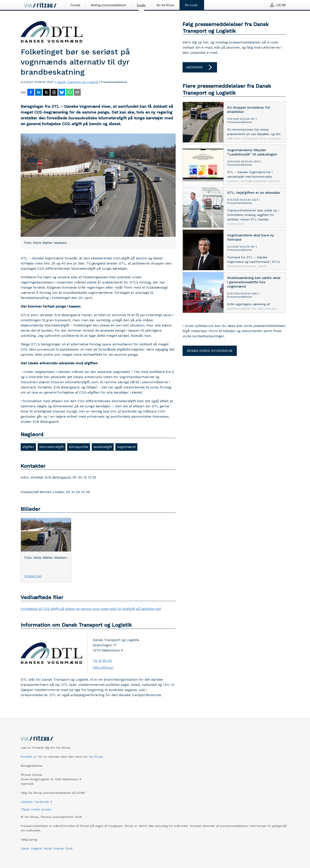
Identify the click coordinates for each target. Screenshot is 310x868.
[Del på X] (46, 93)
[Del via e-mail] (77, 93)
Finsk (69, 848)
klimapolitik (79, 447)
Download (33, 576)
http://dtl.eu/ (103, 667)
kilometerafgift (52, 447)
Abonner (200, 67)
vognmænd (126, 447)
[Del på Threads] (54, 93)
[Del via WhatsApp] (70, 93)
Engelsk (36, 848)
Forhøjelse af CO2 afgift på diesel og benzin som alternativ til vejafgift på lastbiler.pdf (91, 609)
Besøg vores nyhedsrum (210, 351)
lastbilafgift (103, 447)
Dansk (25, 848)
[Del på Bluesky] (62, 93)
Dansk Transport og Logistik (77, 82)
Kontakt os (29, 757)
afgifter (28, 447)
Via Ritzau (96, 757)
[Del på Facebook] (31, 93)
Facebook (42, 802)
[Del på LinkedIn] (39, 93)
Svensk (59, 848)
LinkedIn (27, 802)
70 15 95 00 (102, 661)
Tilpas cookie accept (36, 809)
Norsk (48, 848)
